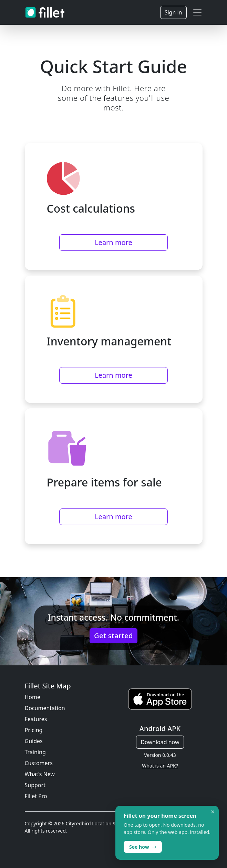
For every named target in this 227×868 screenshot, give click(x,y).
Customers (39, 763)
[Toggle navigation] (197, 12)
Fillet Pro (36, 796)
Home (33, 697)
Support (35, 785)
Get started (113, 636)
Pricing (34, 730)
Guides (34, 741)
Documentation (45, 708)
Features (36, 719)
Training (35, 752)
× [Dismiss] (213, 812)
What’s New (40, 774)
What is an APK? (160, 766)
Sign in (173, 12)
